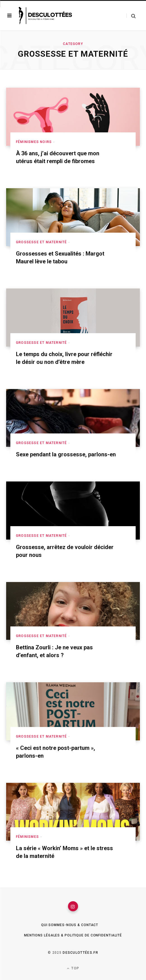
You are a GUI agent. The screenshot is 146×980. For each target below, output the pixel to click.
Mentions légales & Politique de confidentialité (73, 935)
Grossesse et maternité (41, 242)
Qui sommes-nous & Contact (70, 925)
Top (73, 968)
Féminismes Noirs (34, 142)
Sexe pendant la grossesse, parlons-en (66, 454)
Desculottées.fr (80, 953)
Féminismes (27, 837)
